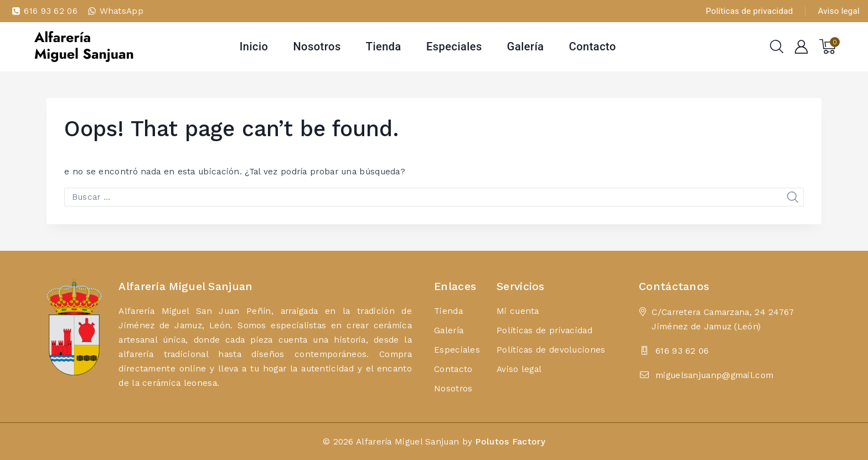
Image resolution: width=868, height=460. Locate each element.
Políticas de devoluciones (551, 350)
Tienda (384, 46)
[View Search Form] (777, 46)
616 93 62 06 (682, 351)
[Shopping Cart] (830, 46)
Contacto (593, 46)
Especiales (454, 46)
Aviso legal (839, 11)
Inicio (254, 46)
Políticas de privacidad (749, 11)
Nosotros (317, 46)
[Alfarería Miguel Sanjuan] (84, 46)
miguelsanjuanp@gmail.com (714, 375)
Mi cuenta (518, 311)
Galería (526, 46)
